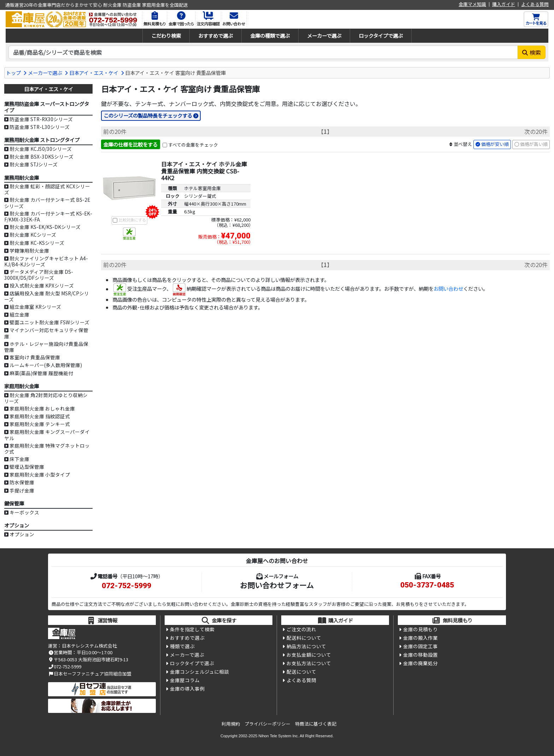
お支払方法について (309, 664)
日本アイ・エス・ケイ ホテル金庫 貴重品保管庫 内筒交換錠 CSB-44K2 (204, 171)
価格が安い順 (495, 144)
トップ (13, 73)
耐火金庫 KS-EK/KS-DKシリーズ (45, 227)
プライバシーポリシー (267, 724)
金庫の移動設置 (420, 656)
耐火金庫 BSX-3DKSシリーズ (42, 156)
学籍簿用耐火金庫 (29, 250)
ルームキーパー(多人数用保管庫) (46, 365)
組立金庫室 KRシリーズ (35, 307)
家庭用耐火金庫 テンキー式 (40, 424)
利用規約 (231, 724)
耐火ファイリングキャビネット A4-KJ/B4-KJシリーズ (46, 261)
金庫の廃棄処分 (420, 664)
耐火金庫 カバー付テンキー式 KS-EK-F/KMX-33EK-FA (48, 216)
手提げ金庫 (22, 490)
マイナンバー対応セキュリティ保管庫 (46, 333)
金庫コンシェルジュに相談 (199, 673)
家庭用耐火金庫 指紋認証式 (40, 416)
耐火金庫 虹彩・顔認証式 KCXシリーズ (47, 189)
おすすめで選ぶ (216, 36)
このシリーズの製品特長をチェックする (148, 115)
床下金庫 (19, 459)
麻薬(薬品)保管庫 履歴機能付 (41, 373)
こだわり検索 (166, 36)
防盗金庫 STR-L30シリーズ (40, 127)
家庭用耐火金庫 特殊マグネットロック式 (47, 448)
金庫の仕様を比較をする (130, 144)
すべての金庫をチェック (193, 145)
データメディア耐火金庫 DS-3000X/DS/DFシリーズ (39, 275)
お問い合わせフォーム (277, 585)
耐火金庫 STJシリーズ (34, 164)
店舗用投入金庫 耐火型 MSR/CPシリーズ (47, 296)
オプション (22, 534)
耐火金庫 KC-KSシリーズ (37, 243)
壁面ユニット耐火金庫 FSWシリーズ (49, 322)
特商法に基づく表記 (316, 724)
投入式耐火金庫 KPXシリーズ (42, 285)
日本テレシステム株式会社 (89, 646)
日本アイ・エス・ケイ (94, 73)
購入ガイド (504, 4)
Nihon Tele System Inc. (279, 736)
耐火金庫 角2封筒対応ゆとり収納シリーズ (46, 398)
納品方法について (306, 647)
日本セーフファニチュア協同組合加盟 (90, 674)
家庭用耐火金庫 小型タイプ (40, 474)
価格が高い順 (534, 144)
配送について (301, 673)
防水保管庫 (22, 482)
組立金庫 (19, 314)
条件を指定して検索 (192, 630)
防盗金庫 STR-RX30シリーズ (41, 119)
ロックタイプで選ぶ (381, 36)
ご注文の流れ (301, 630)
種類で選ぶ (182, 647)
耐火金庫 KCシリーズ (33, 235)
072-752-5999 (126, 586)
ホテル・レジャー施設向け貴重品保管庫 (46, 347)
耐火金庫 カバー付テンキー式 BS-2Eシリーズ (47, 203)
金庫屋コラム (185, 681)
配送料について (304, 638)
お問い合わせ (448, 289)
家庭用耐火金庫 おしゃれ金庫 (42, 408)
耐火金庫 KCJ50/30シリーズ (41, 149)
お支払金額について (309, 656)
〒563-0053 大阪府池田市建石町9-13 (88, 659)
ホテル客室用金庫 (202, 188)
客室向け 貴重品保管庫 (35, 357)
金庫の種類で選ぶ (270, 36)
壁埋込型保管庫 (27, 467)
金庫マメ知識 (472, 4)
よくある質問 (535, 4)
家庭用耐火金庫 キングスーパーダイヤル (47, 435)
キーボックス (24, 512)
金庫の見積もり (420, 630)
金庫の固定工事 (420, 647)
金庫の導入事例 (187, 690)
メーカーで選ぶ (324, 36)
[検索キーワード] (263, 52)
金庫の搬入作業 (420, 638)
